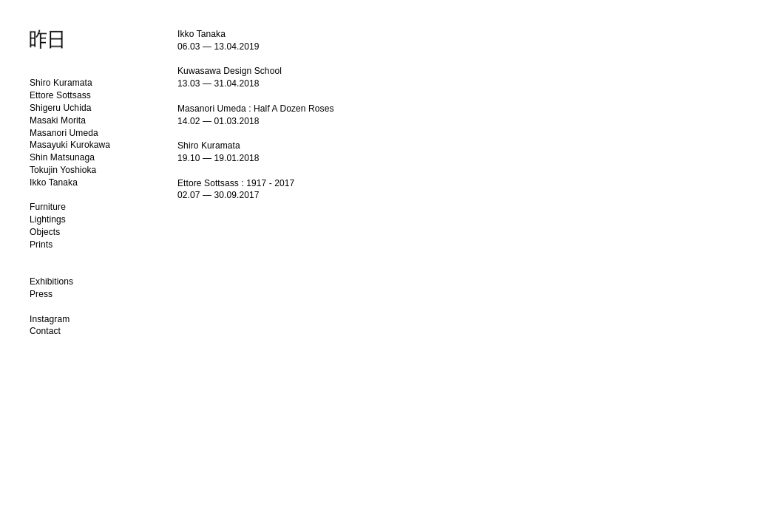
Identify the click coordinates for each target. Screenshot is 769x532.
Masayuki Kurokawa (70, 145)
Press (41, 294)
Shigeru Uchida (60, 108)
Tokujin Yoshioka (63, 170)
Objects (45, 232)
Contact (45, 331)
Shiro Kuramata (61, 83)
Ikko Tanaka (54, 183)
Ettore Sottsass (60, 95)
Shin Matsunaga (62, 157)
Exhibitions (51, 282)
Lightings (48, 219)
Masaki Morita (58, 120)
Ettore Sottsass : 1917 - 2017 (236, 183)
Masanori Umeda (64, 133)
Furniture (48, 207)
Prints (41, 245)
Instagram (50, 319)
